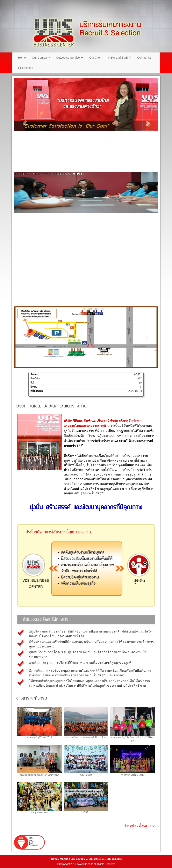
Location (26, 68)
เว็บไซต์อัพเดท (37, 391)
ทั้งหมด (33, 375)
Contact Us (144, 58)
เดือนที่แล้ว (35, 379)
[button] (25, 123)
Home (22, 58)
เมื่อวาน (34, 387)
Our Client (96, 58)
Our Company (41, 58)
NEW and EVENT (120, 58)
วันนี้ (32, 383)
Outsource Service (70, 58)
